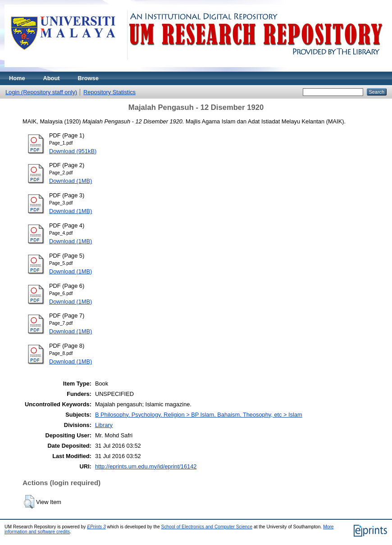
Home (17, 78)
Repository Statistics (109, 92)
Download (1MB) (71, 181)
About (52, 78)
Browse (88, 78)
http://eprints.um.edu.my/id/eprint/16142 (146, 466)
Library (104, 425)
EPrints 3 (96, 527)
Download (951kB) (73, 151)
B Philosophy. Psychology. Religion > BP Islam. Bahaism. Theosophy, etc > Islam (199, 415)
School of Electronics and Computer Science (207, 527)
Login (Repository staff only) (41, 92)
